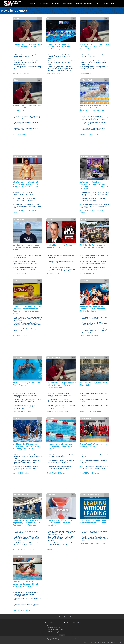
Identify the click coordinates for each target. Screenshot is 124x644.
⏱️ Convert (56, 4)
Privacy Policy (105, 642)
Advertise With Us (116, 642)
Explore (48, 625)
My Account (88, 4)
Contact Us (86, 642)
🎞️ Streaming (68, 4)
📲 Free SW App (109, 4)
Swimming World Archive (55, 630)
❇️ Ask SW (32, 4)
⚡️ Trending (44, 4)
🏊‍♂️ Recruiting (78, 4)
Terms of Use (95, 642)
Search (74, 622)
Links (78, 622)
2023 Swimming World (55, 632)
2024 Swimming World (55, 627)
